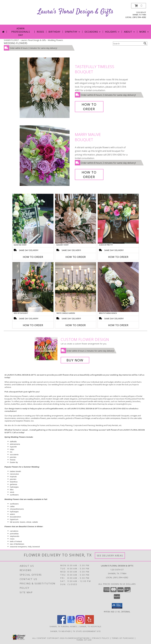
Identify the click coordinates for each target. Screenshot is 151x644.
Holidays (112, 32)
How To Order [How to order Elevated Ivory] (33, 257)
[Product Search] (128, 44)
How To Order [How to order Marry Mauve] (89, 174)
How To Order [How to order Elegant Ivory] (76, 257)
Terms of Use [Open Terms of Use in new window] (84, 640)
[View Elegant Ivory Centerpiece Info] (76, 219)
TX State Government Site (87, 631)
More (144, 32)
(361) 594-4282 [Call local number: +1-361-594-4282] (139, 17)
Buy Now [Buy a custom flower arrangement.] (75, 360)
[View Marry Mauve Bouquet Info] (47, 156)
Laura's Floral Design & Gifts (76, 12)
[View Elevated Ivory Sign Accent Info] (33, 219)
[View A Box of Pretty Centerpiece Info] (118, 219)
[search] (145, 43)
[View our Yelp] (90, 623)
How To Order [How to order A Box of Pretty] (118, 257)
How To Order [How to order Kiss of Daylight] (33, 325)
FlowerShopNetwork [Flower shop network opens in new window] (78, 638)
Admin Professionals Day (21, 32)
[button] (139, 6)
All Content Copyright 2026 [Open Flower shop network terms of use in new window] (49, 638)
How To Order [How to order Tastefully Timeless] (89, 107)
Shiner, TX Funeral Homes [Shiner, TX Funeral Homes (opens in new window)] (63, 626)
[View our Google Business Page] (71, 623)
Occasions (93, 32)
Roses (40, 32)
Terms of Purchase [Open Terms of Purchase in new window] (123, 638)
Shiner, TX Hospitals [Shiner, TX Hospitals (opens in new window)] (90, 626)
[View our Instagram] (80, 623)
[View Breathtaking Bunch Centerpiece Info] (118, 287)
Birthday (54, 32)
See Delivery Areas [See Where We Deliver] (110, 556)
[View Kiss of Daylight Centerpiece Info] (33, 287)
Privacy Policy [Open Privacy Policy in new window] (101, 638)
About (130, 32)
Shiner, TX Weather (60, 631)
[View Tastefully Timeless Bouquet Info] (47, 88)
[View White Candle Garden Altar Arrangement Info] (76, 287)
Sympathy (73, 32)
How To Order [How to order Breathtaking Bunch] (118, 325)
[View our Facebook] (62, 623)
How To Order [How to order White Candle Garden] (76, 325)
